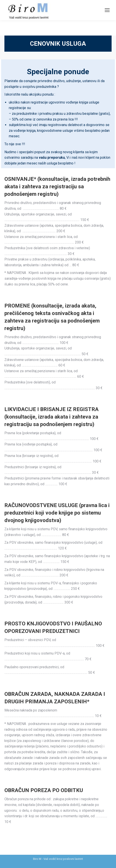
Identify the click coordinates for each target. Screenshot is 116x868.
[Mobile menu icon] (107, 10)
